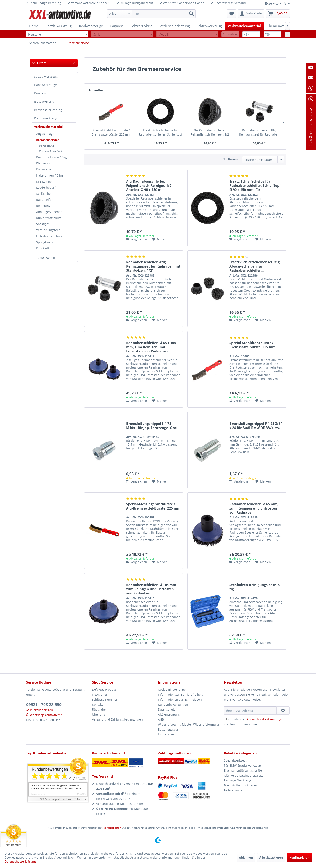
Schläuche (43, 194)
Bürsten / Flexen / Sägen (53, 157)
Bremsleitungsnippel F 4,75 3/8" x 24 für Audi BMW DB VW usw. (256, 426)
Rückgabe (99, 709)
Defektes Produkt (104, 689)
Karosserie (44, 169)
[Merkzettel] (232, 14)
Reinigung (43, 206)
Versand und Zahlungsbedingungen (117, 719)
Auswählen (230, 34)
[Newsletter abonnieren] (283, 711)
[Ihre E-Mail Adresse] (250, 711)
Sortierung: (231, 159)
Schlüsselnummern (106, 700)
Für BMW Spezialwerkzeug (242, 765)
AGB (161, 719)
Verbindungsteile (48, 230)
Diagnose (41, 93)
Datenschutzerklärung (20, 861)
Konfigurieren (299, 857)
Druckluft (43, 248)
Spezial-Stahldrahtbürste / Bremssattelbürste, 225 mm (111, 132)
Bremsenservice (48, 140)
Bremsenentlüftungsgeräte (243, 770)
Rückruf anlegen (40, 710)
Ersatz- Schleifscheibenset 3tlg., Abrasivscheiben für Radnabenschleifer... (256, 266)
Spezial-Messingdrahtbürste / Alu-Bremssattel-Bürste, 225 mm (153, 506)
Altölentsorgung (169, 714)
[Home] (34, 26)
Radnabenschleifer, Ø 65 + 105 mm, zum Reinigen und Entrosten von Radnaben (151, 347)
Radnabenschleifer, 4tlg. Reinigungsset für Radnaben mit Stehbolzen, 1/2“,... (259, 132)
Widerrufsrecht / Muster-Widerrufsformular (189, 724)
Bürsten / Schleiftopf (50, 151)
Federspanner (234, 790)
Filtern (39, 63)
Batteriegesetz (168, 729)
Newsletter (100, 695)
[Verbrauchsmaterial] (244, 26)
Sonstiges (43, 224)
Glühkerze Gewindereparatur (244, 775)
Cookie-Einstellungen (173, 689)
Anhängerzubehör (49, 212)
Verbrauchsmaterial (48, 127)
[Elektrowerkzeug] (209, 26)
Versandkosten (112, 828)
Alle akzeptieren (271, 857)
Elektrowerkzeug (46, 118)
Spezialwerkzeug (46, 76)
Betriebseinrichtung (48, 110)
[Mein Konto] (251, 14)
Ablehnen (246, 857)
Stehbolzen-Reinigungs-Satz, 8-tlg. (255, 587)
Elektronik (43, 163)
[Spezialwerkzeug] (58, 26)
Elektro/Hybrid (44, 102)
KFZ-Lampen (45, 181)
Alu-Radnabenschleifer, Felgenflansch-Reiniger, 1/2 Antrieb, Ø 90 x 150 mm (210, 132)
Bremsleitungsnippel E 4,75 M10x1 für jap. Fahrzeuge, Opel (152, 426)
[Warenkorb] (278, 14)
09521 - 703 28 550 (44, 705)
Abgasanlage (45, 134)
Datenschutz (167, 709)
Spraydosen (44, 242)
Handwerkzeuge (45, 85)
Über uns (99, 714)
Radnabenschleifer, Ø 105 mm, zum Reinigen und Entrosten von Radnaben (152, 589)
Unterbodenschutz (49, 236)
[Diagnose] (116, 26)
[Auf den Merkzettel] (160, 239)
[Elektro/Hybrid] (141, 26)
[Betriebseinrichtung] (174, 26)
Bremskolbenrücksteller (241, 785)
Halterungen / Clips (50, 175)
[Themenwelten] (279, 26)
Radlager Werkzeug (238, 780)
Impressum (166, 734)
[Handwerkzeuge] (90, 26)
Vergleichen (137, 239)
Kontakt (97, 705)
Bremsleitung (46, 146)
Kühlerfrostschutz (49, 218)
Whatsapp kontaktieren (44, 715)
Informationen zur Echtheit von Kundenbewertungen (180, 702)
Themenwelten (45, 258)
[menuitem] (151, 14)
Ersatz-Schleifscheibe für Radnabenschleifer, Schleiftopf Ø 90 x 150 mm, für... (161, 132)
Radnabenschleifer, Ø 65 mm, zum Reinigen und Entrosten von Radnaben (254, 508)
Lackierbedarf (46, 188)
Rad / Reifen (45, 200)
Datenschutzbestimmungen (265, 719)
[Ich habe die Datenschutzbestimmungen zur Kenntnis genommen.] (225, 719)
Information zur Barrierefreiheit (180, 695)
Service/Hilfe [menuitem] (276, 3)
